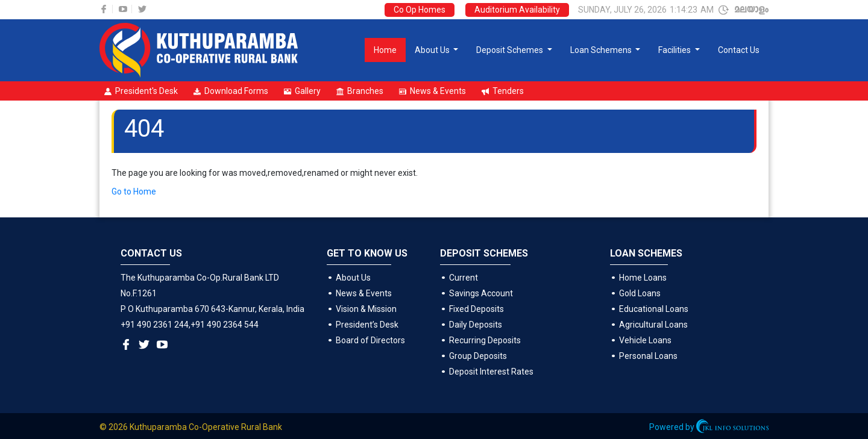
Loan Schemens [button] (602, 50)
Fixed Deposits (476, 309)
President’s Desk (367, 325)
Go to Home (134, 191)
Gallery (302, 91)
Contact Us (739, 50)
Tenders (503, 91)
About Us (353, 278)
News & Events (432, 91)
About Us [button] (433, 50)
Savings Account (481, 293)
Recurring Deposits (485, 340)
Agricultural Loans (653, 325)
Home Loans (643, 278)
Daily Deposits (476, 325)
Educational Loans (654, 309)
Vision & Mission (366, 309)
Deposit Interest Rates (491, 372)
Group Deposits (478, 356)
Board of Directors (370, 340)
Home (385, 50)
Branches (360, 91)
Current (464, 278)
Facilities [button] (675, 50)
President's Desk (141, 91)
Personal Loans (648, 356)
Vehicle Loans (645, 340)
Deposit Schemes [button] (511, 50)
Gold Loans (640, 293)
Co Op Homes (420, 10)
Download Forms (231, 91)
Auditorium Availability (517, 10)
